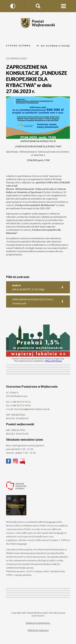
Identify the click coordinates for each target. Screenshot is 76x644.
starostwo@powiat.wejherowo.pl (32, 409)
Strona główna (18, 46)
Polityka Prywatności (38, 630)
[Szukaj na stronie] (38, 6)
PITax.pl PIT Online (54, 361)
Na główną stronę (53, 46)
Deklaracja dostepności (38, 623)
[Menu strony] (63, 6)
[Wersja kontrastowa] (13, 6)
